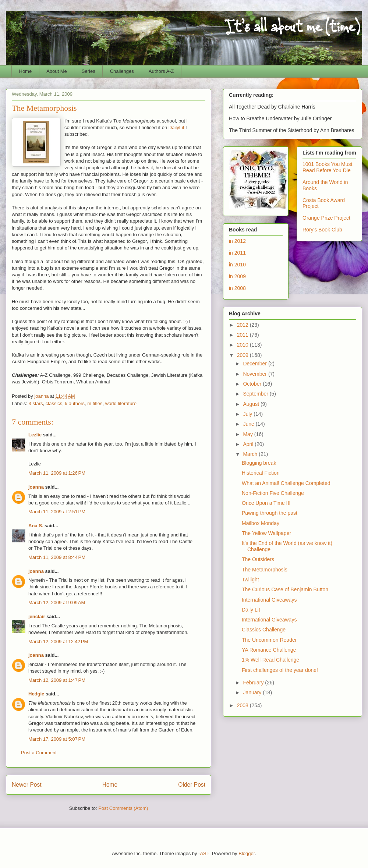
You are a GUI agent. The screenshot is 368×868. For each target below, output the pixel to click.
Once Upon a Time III (266, 503)
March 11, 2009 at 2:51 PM (57, 512)
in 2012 (237, 241)
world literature (121, 403)
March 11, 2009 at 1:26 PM (57, 473)
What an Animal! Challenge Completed (286, 483)
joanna (36, 487)
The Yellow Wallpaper (266, 533)
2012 (243, 325)
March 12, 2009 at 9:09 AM (57, 603)
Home (26, 71)
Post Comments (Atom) (123, 808)
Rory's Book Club (322, 230)
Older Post (192, 785)
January (253, 692)
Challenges (122, 71)
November (255, 374)
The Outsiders (258, 559)
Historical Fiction (261, 473)
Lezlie (35, 435)
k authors (75, 403)
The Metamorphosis (265, 570)
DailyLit (176, 127)
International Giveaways (269, 600)
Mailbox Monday (261, 523)
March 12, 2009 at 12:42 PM (58, 642)
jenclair (37, 617)
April (249, 444)
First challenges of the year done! (280, 670)
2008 (243, 705)
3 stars (36, 403)
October (253, 384)
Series (89, 71)
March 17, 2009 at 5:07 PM (57, 739)
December (255, 364)
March (251, 454)
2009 (243, 355)
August (252, 404)
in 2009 (237, 276)
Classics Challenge (264, 630)
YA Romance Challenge (269, 650)
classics (54, 403)
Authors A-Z (161, 71)
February (254, 683)
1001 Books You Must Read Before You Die (327, 167)
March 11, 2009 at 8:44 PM (57, 557)
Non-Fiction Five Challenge (273, 493)
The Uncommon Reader (269, 640)
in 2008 (237, 288)
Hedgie (36, 694)
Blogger (247, 853)
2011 (243, 335)
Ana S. (36, 526)
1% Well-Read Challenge (270, 660)
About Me (57, 71)
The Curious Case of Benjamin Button (285, 589)
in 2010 (237, 265)
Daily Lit (251, 610)
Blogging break (259, 463)
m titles (95, 403)
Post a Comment (39, 753)
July (248, 414)
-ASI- (204, 853)
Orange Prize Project (326, 218)
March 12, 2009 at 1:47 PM (57, 680)
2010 (243, 345)
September (256, 394)
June (249, 424)
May (248, 434)
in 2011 (237, 253)
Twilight (250, 580)
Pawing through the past (270, 513)
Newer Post (27, 785)
